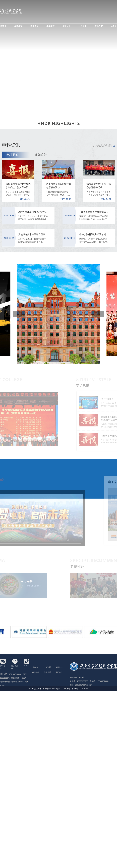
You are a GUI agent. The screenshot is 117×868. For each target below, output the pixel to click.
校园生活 (83, 26)
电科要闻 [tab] (12, 155)
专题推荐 (59, 667)
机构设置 (47, 667)
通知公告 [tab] (41, 155)
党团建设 (59, 672)
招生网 (36, 667)
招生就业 (67, 26)
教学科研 (50, 26)
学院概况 (18, 26)
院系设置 (34, 26)
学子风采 (47, 672)
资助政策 (99, 26)
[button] (19, 314)
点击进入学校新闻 (104, 145)
